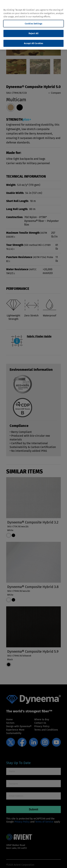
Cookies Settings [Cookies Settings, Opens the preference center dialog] (33, 24)
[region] (33, 25)
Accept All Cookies (33, 43)
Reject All (33, 33)
